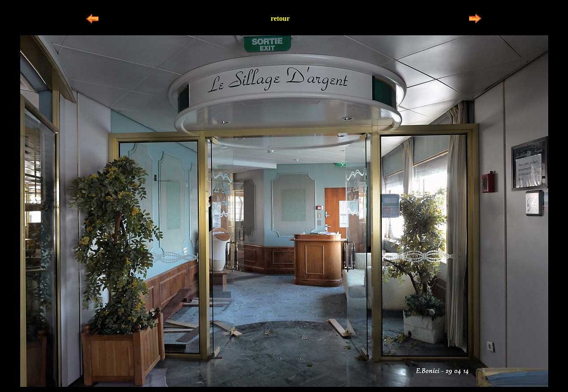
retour (280, 18)
